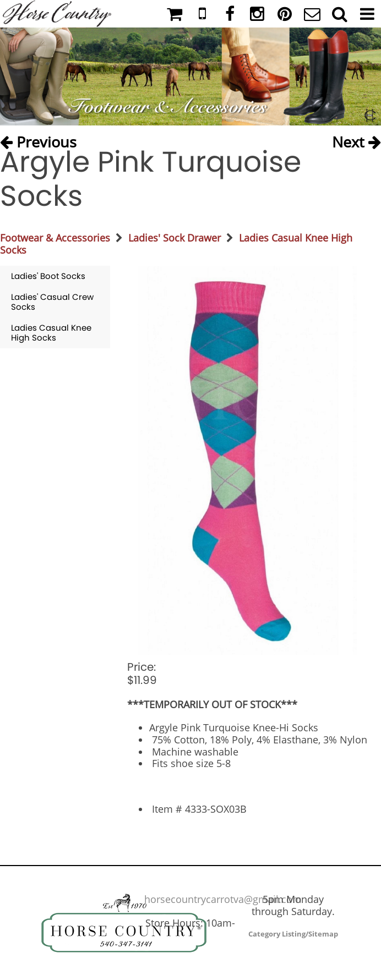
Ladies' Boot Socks (48, 276)
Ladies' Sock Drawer (175, 238)
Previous (38, 139)
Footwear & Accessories (55, 238)
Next (356, 139)
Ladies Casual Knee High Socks (51, 333)
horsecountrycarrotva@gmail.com (223, 899)
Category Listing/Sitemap (293, 934)
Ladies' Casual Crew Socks (52, 302)
